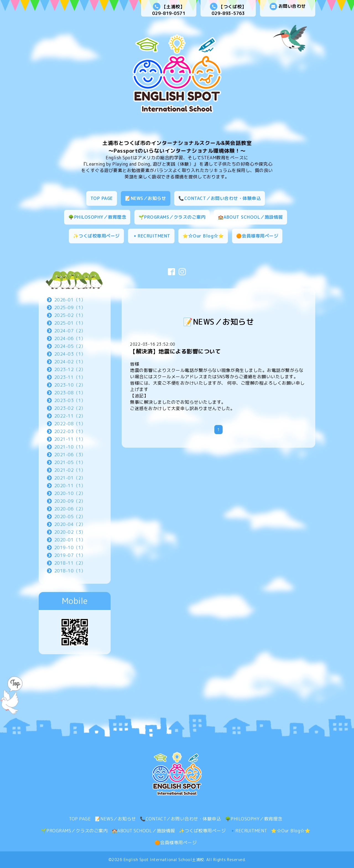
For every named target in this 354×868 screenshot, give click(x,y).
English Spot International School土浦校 (164, 860)
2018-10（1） (70, 571)
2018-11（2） (70, 563)
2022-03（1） (70, 431)
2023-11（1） (70, 377)
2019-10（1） (70, 548)
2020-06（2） (70, 509)
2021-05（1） (70, 462)
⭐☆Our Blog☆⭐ (203, 236)
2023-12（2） (70, 369)
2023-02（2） (70, 408)
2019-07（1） (70, 555)
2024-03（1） (70, 354)
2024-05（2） (70, 346)
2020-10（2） (70, 493)
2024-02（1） (70, 362)
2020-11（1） (70, 486)
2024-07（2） (70, 331)
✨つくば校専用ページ (96, 236)
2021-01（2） (70, 478)
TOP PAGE (102, 198)
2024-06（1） (70, 338)
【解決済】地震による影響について (175, 351)
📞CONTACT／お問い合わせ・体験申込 (220, 198)
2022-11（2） (70, 416)
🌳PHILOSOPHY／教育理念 (97, 217)
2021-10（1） (70, 447)
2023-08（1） (70, 393)
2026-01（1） (70, 300)
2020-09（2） (70, 501)
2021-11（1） (70, 439)
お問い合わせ (288, 6)
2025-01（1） (70, 323)
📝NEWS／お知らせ (145, 198)
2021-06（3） (70, 455)
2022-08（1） (70, 424)
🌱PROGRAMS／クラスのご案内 (172, 217)
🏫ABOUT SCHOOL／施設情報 (250, 217)
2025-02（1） (70, 315)
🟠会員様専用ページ (257, 236)
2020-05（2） (70, 517)
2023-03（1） (70, 400)
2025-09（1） (70, 307)
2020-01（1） (70, 540)
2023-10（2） (70, 385)
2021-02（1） (70, 470)
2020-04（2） (70, 524)
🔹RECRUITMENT (151, 236)
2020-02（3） (70, 532)
